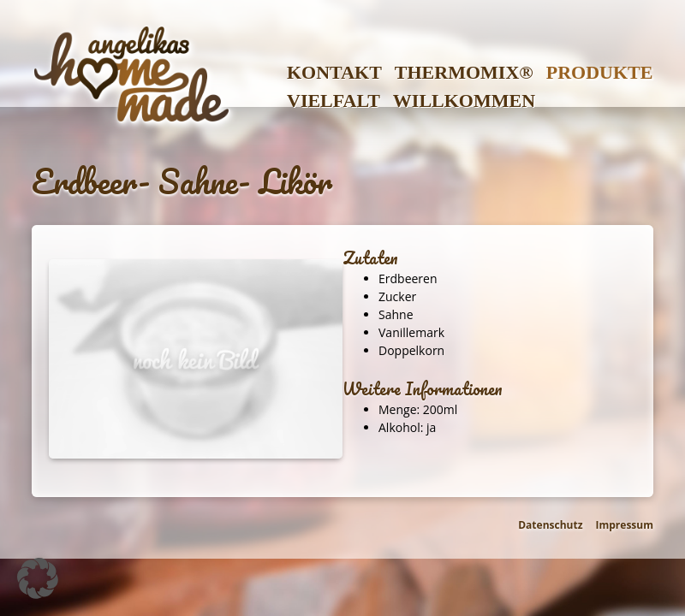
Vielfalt (334, 101)
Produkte (600, 72)
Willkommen (464, 101)
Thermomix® (464, 72)
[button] (38, 578)
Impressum (625, 525)
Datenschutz (550, 525)
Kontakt (334, 72)
